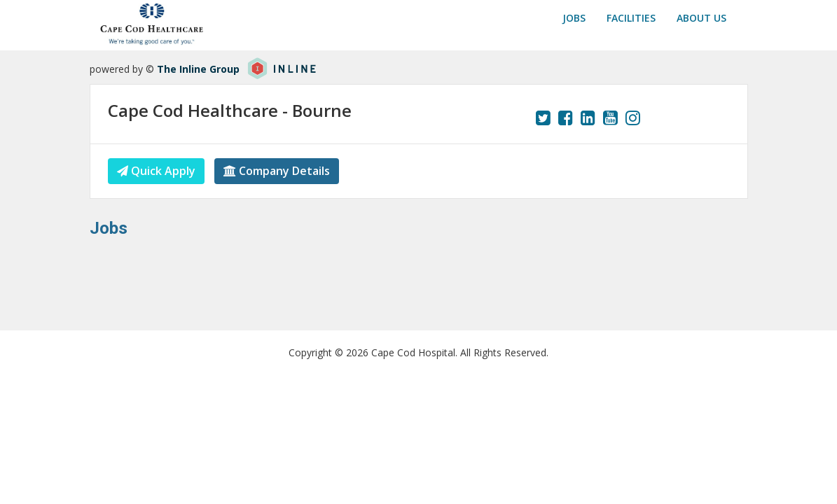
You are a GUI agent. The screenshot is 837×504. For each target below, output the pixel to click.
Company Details (277, 171)
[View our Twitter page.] (543, 118)
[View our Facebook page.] (566, 118)
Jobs (574, 18)
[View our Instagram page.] (633, 118)
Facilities (631, 18)
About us (701, 18)
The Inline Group (198, 69)
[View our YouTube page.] (610, 118)
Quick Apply (156, 171)
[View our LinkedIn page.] (588, 118)
